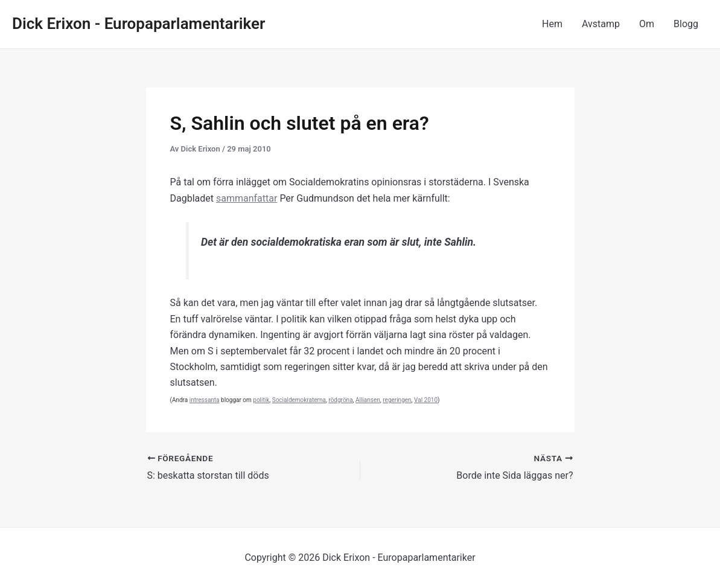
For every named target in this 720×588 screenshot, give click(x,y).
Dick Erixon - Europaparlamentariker (139, 24)
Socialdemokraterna (299, 400)
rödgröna (340, 400)
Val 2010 (426, 400)
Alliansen (368, 400)
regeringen (397, 400)
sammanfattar (247, 198)
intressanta (205, 400)
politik (261, 400)
